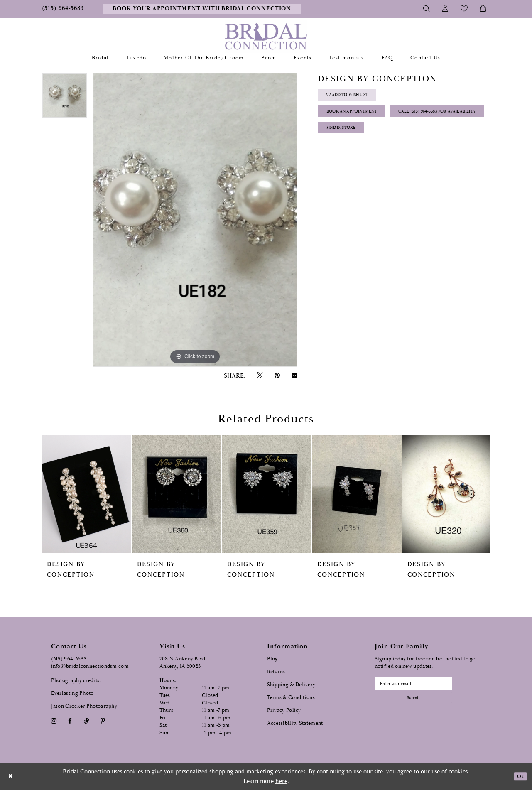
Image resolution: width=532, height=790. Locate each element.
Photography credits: (76, 681)
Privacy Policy (284, 710)
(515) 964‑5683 (69, 659)
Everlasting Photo (72, 693)
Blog (273, 659)
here (281, 781)
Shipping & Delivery (291, 685)
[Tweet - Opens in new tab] (260, 376)
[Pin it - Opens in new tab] (277, 376)
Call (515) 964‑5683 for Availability (379, 139)
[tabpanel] (65, 98)
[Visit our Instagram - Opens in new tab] (54, 721)
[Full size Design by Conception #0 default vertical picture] (195, 220)
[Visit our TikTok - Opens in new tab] (86, 721)
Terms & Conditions (291, 698)
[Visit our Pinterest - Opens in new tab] (103, 721)
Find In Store (348, 160)
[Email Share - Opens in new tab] (294, 375)
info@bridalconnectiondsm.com (90, 666)
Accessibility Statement (295, 723)
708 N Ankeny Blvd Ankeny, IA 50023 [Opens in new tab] (183, 663)
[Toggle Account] (445, 9)
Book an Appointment (362, 119)
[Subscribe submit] (424, 703)
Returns (276, 672)
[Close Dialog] (12, 777)
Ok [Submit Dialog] (519, 777)
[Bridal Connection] (266, 36)
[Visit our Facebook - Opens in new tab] (70, 721)
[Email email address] (424, 685)
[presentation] (87, 494)
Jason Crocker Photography (84, 706)
